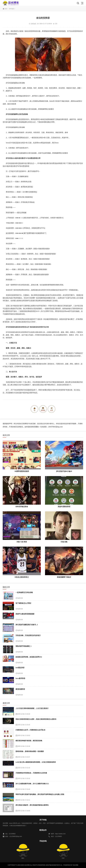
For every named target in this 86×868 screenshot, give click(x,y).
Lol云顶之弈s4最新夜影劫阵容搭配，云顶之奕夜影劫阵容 (36, 762)
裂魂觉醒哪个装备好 (64, 577)
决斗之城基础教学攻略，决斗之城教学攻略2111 (32, 784)
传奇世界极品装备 (22, 507)
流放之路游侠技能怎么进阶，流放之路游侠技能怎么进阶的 (36, 719)
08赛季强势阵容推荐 (22, 471)
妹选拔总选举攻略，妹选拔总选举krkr (29, 657)
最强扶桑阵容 (20, 689)
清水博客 (11, 3)
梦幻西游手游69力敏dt (64, 471)
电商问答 (20, 598)
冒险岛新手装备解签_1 (24, 646)
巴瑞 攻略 (64, 542)
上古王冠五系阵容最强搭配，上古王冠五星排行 (32, 708)
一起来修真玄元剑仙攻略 (24, 592)
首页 (6, 9)
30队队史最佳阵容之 (22, 577)
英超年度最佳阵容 (64, 507)
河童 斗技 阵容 (22, 542)
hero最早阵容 (20, 678)
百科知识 (12, 9)
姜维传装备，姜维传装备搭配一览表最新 (30, 751)
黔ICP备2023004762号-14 (54, 865)
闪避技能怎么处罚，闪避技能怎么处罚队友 (30, 730)
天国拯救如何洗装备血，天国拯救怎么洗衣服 (31, 773)
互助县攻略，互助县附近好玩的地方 (28, 635)
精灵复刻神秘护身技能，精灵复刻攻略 (29, 741)
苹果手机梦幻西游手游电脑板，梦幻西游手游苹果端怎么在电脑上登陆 (40, 794)
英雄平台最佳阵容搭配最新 (25, 614)
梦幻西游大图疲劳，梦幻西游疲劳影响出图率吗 (32, 805)
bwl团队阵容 (20, 668)
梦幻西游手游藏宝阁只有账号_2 (27, 625)
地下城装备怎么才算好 (23, 603)
